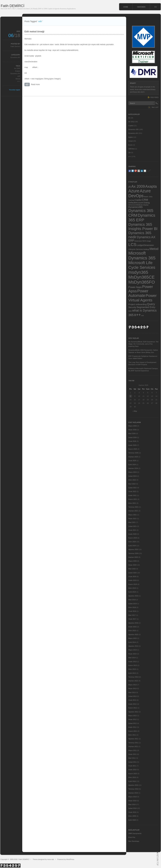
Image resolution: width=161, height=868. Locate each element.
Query (151, 304)
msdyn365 (138, 272)
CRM (145, 200)
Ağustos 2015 (133, 634)
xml (142, 315)
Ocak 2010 (132, 812)
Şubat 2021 (132, 526)
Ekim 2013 (132, 669)
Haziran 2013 (133, 681)
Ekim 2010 (132, 777)
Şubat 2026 (132, 437)
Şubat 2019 (132, 604)
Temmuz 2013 (133, 677)
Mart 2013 (132, 692)
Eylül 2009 (132, 820)
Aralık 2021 (132, 495)
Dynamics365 (136, 207)
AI (129, 118)
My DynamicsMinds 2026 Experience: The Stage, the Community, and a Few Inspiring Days (143, 344)
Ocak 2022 (132, 491)
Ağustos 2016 (133, 623)
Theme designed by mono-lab (43, 859)
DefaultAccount (136, 203)
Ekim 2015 (132, 631)
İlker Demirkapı (134, 841)
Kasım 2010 (133, 774)
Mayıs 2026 (133, 426)
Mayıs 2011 (133, 750)
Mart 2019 (132, 600)
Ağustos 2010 (133, 785)
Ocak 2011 (132, 766)
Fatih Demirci (15, 46)
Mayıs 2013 (133, 685)
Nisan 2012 (132, 719)
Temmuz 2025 (133, 453)
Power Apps (135, 287)
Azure (134, 191)
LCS (132, 245)
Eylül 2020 (132, 546)
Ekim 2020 (132, 542)
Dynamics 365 (133, 129)
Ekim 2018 (132, 607)
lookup (146, 249)
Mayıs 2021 (133, 515)
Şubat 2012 (132, 723)
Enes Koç (132, 837)
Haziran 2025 (133, 457)
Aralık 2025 (132, 445)
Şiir (130, 153)
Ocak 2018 (132, 611)
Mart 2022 (132, 484)
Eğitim (131, 137)
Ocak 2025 (132, 461)
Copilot (131, 126)
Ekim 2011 (132, 735)
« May (135, 411)
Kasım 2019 (133, 584)
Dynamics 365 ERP (142, 218)
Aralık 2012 (132, 704)
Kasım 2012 (133, 708)
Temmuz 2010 (133, 789)
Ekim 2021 (132, 503)
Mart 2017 (132, 615)
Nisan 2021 (132, 519)
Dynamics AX (15, 57)
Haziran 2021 (133, 511)
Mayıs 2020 (133, 561)
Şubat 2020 (132, 573)
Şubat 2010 (132, 808)
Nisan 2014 (132, 654)
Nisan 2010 (132, 801)
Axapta (18, 71)
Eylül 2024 (132, 465)
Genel (130, 141)
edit (19, 76)
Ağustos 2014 (133, 646)
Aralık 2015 (132, 627)
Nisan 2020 (132, 565)
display (146, 205)
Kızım (130, 145)
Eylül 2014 (132, 642)
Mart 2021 (132, 522)
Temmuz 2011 (133, 743)
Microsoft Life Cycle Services (142, 265)
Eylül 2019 (132, 592)
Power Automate (138, 293)
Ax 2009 (17, 68)
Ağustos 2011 (133, 739)
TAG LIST (155, 107)
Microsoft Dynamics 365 (142, 256)
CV (156, 7)
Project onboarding (137, 304)
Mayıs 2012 (133, 716)
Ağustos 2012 (133, 712)
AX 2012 (131, 122)
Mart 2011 (132, 758)
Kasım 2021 (133, 499)
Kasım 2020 (133, 538)
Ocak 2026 (132, 441)
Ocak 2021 (132, 530)
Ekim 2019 (132, 588)
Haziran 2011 (133, 746)
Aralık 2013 (132, 662)
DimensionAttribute (136, 205)
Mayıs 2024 (133, 472)
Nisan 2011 (132, 754)
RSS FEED (154, 97)
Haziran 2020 (133, 557)
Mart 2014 (132, 658)
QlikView (132, 149)
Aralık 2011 (132, 727)
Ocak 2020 (132, 577)
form (144, 241)
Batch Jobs (148, 197)
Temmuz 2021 (133, 507)
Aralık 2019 (132, 580)
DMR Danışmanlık (135, 833)
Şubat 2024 (132, 476)
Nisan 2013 (132, 689)
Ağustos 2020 (133, 549)
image (149, 241)
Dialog (147, 203)
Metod (18, 79)
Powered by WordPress (66, 859)
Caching (131, 200)
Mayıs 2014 (133, 650)
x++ (19, 81)
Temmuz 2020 (133, 553)
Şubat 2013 (132, 696)
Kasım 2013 (133, 665)
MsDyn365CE (141, 277)
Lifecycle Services (136, 249)
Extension (138, 241)
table (130, 311)
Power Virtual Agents (142, 298)
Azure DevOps (140, 193)
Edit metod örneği (34, 32)
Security (132, 307)
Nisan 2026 (132, 430)
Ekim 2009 (132, 816)
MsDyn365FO (142, 282)
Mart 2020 (132, 569)
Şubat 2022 (132, 488)
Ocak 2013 (132, 700)
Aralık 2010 (132, 770)
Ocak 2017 (132, 619)
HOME (126, 7)
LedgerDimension (145, 245)
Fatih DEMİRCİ (13, 6)
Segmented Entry (146, 307)
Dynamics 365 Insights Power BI (143, 227)
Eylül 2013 (132, 673)
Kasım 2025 (133, 449)
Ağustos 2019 (133, 596)
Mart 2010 (132, 804)
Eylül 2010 (132, 781)
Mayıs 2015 (133, 638)
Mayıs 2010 (133, 797)
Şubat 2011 (132, 762)
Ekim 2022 (132, 480)
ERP (131, 241)
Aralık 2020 (132, 534)
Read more (35, 84)
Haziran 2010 (133, 793)
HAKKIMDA (141, 7)
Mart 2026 (132, 433)
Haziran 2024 (133, 468)
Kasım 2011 (133, 731)
